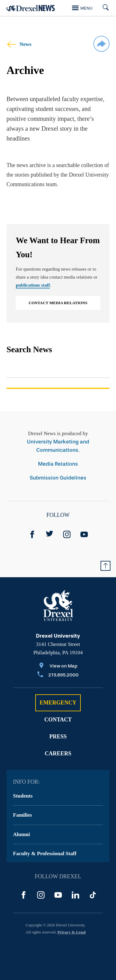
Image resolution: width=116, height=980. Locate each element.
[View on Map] (58, 666)
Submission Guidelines (58, 478)
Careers (58, 753)
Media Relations (58, 464)
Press (58, 737)
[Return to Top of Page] (105, 566)
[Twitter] (49, 534)
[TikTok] (93, 895)
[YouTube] (84, 534)
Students (23, 796)
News (19, 44)
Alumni (21, 834)
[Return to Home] (31, 8)
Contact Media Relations (58, 303)
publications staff (33, 285)
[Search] (103, 8)
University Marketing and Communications (58, 446)
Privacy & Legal (72, 932)
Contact (58, 720)
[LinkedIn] (75, 895)
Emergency (58, 703)
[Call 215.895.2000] (58, 675)
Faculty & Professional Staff (45, 853)
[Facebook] (32, 534)
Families (22, 815)
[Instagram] (67, 534)
